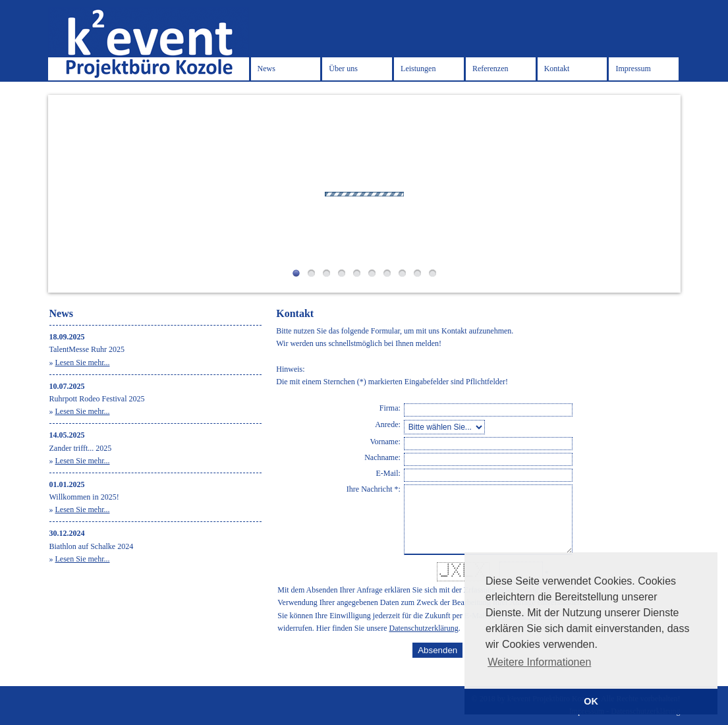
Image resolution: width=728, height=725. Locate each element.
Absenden (437, 650)
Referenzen (490, 69)
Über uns (343, 69)
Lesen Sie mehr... (83, 362)
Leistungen (418, 69)
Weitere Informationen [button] (539, 662)
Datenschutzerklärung (424, 628)
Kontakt (557, 69)
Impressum (633, 69)
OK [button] (591, 701)
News (266, 69)
